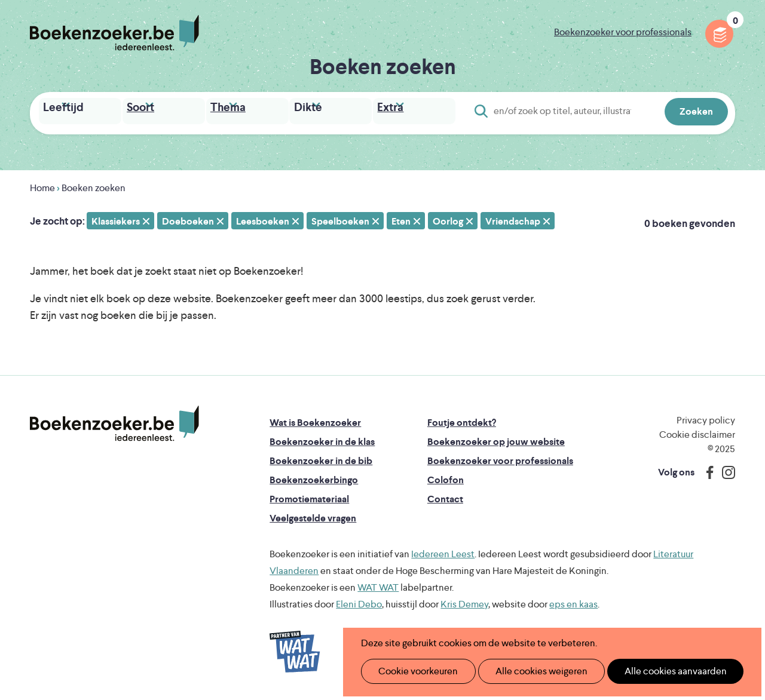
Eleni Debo (359, 601)
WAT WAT (378, 584)
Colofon (446, 477)
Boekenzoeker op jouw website (496, 439)
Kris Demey (464, 601)
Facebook (707, 469)
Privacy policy (706, 417)
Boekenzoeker (114, 33)
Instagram (724, 469)
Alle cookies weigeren (529, 671)
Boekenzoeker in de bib (321, 458)
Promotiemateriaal (309, 496)
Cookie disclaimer (697, 432)
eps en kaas (573, 601)
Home (42, 185)
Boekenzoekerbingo (314, 477)
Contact (445, 496)
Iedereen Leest (443, 551)
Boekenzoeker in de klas (322, 439)
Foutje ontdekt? (462, 420)
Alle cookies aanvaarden (655, 671)
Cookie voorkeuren (413, 671)
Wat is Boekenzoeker (315, 420)
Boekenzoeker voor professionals (623, 32)
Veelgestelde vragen (313, 515)
